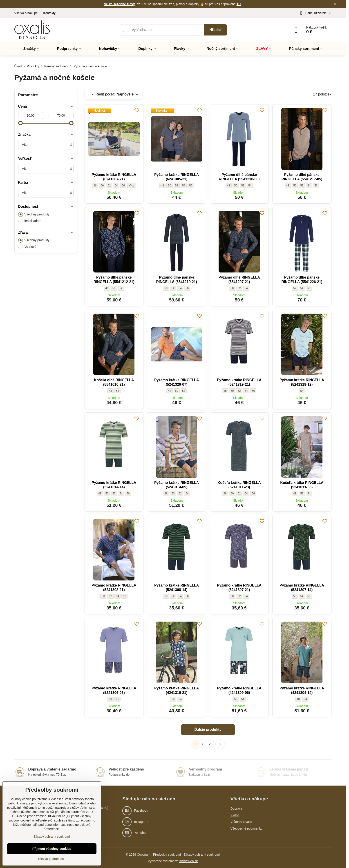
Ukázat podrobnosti (52, 859)
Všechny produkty (34, 214)
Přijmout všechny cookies (52, 849)
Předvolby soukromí (167, 855)
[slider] (20, 123)
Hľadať (216, 30)
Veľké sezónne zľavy (120, 4)
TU (239, 4)
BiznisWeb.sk (188, 861)
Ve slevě (27, 247)
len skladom (30, 221)
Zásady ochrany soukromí (202, 855)
